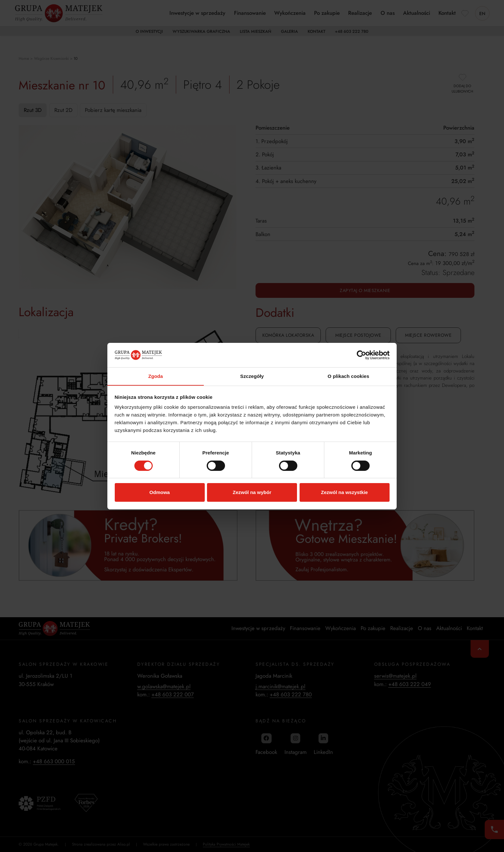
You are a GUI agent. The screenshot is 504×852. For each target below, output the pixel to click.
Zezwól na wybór (252, 493)
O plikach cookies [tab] (348, 376)
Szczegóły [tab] (252, 376)
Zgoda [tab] (156, 376)
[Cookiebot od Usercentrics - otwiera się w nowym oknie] (361, 355)
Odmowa (160, 493)
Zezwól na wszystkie (345, 493)
